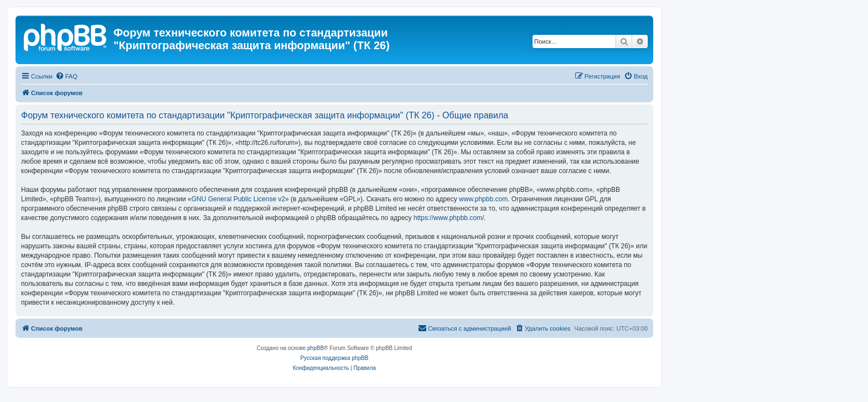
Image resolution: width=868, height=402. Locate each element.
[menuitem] (66, 76)
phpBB (316, 348)
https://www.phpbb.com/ (449, 218)
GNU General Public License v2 (238, 199)
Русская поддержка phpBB (334, 358)
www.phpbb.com (483, 199)
